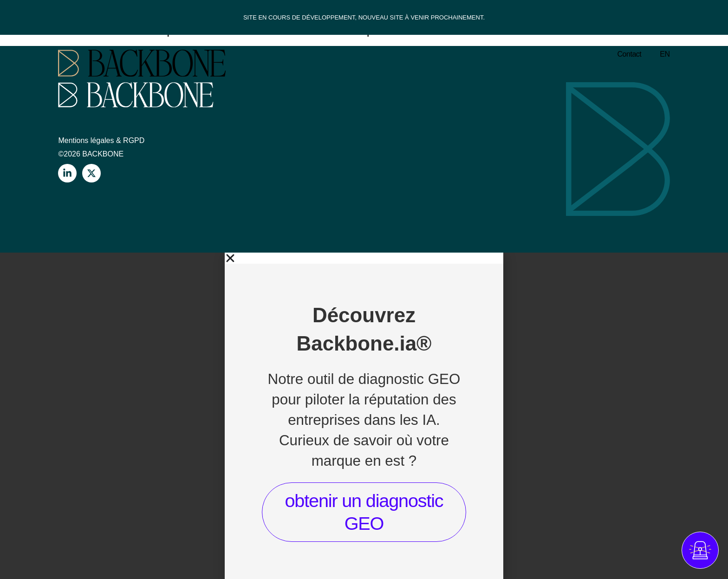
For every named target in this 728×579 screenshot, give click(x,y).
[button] (364, 258)
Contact (630, 54)
